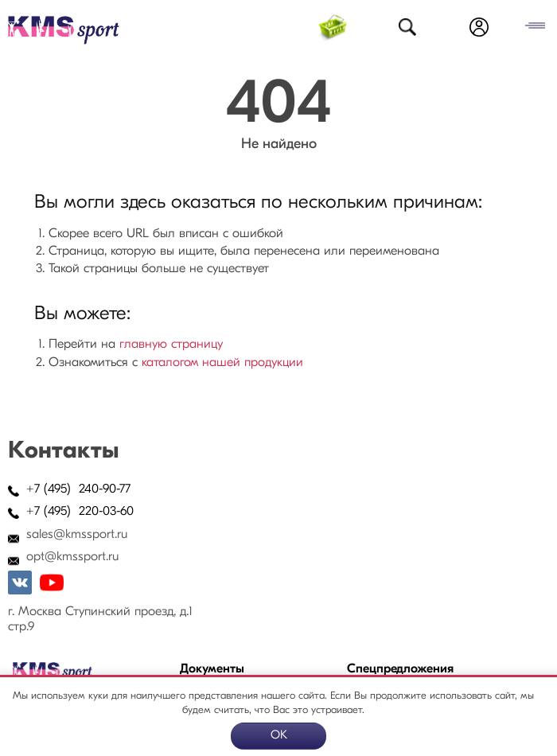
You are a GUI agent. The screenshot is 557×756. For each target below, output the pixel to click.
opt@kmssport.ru (72, 557)
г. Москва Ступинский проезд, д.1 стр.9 (100, 620)
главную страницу (171, 345)
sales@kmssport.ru (77, 535)
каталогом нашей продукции (222, 363)
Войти (479, 27)
